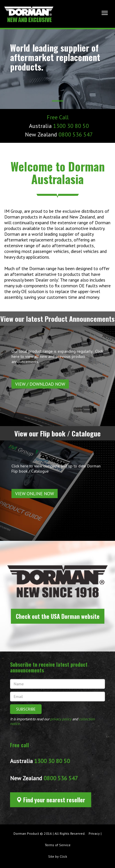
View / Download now (40, 384)
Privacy (94, 833)
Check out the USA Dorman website (58, 616)
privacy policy (61, 719)
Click (63, 856)
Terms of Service (58, 845)
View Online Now (35, 494)
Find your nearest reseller (51, 800)
